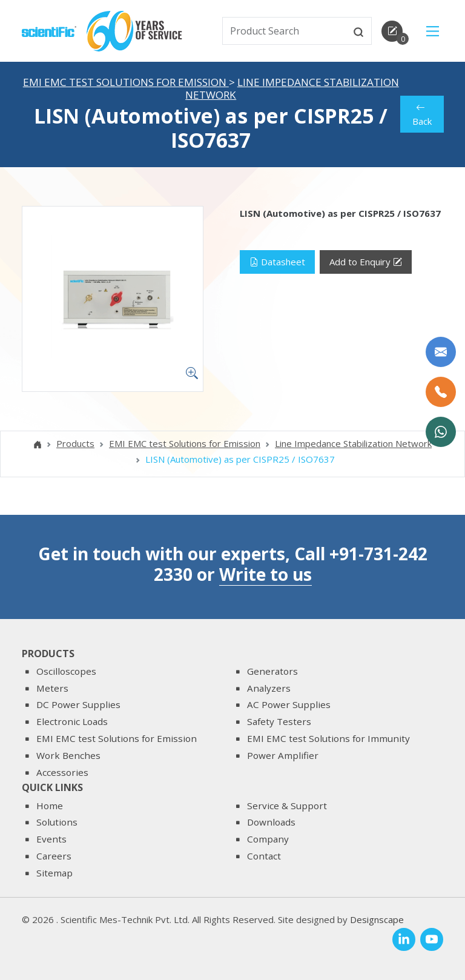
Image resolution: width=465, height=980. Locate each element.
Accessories (62, 772)
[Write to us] (441, 352)
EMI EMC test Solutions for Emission (126, 82)
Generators (272, 671)
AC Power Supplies (289, 704)
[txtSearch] (285, 31)
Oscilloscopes (66, 671)
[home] (49, 30)
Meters (52, 688)
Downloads (271, 822)
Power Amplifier (283, 755)
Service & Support (287, 806)
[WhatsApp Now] (441, 432)
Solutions (57, 822)
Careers (54, 856)
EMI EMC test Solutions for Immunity (328, 738)
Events (51, 839)
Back (421, 114)
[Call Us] (441, 392)
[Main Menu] (433, 31)
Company (268, 839)
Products (75, 443)
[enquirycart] (392, 31)
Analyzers (269, 688)
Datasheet (277, 262)
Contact (264, 856)
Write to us (265, 574)
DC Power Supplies (78, 704)
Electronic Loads (72, 721)
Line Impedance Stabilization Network (292, 88)
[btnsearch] (358, 31)
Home (50, 806)
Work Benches (68, 755)
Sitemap (54, 873)
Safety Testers (279, 721)
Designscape (377, 919)
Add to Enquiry (366, 262)
